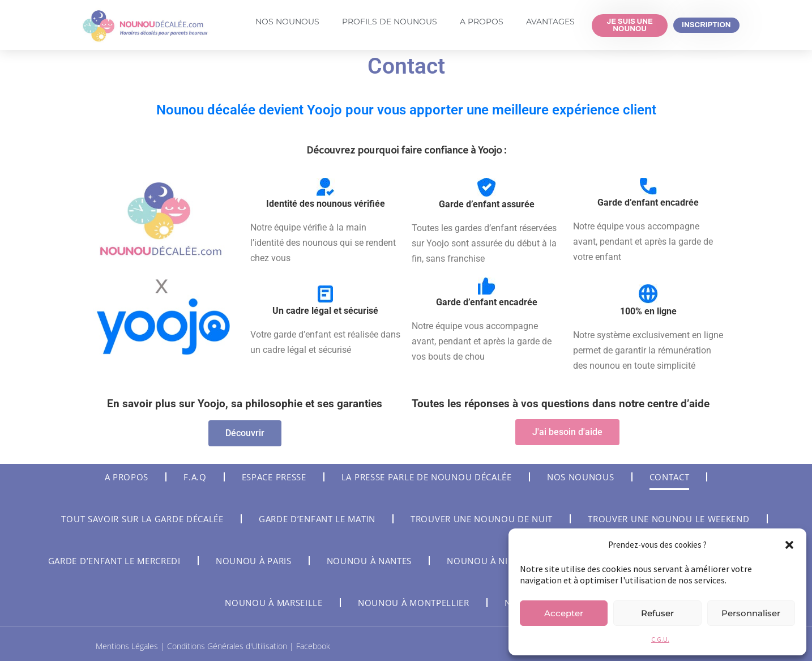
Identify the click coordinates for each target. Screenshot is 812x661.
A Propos (482, 22)
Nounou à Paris (254, 561)
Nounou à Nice (482, 561)
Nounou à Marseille (274, 603)
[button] (789, 545)
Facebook (313, 646)
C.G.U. (660, 639)
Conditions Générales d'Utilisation (228, 646)
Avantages (550, 22)
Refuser (657, 613)
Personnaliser (751, 613)
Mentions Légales (128, 646)
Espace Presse (274, 477)
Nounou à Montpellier (414, 603)
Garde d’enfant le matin (317, 519)
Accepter (564, 613)
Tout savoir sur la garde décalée (142, 519)
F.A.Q (195, 477)
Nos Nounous (287, 22)
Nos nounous (581, 477)
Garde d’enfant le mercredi (114, 561)
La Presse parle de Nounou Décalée (427, 477)
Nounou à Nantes (369, 561)
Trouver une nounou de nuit (482, 519)
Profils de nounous (390, 22)
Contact (670, 477)
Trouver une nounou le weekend (668, 519)
